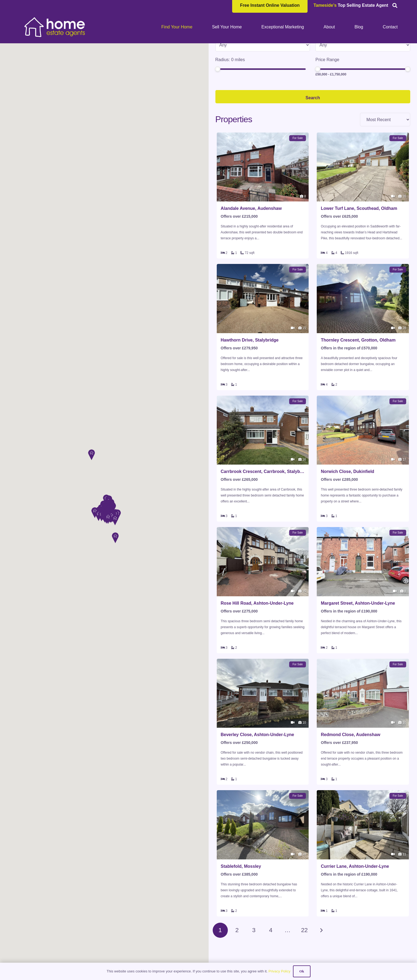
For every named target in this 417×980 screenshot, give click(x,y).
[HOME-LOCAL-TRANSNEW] (55, 27)
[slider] (218, 112)
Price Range (327, 103)
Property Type (229, 77)
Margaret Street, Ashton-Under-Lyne (358, 646)
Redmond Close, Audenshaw (351, 778)
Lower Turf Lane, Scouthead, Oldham (359, 252)
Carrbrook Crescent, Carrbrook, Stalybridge (263, 515)
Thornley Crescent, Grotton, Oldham (358, 383)
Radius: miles (230, 103)
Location (224, 52)
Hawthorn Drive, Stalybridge (250, 383)
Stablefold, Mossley (241, 910)
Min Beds (324, 77)
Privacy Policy (279, 971)
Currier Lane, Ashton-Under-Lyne (355, 910)
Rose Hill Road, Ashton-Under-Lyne (257, 646)
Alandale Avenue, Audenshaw (251, 252)
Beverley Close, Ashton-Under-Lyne (258, 778)
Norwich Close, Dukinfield (347, 515)
